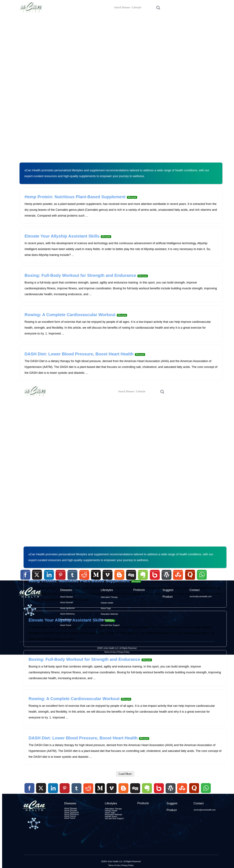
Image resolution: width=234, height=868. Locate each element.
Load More (125, 774)
